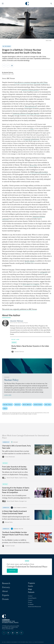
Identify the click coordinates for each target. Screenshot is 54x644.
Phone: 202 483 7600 (8, 629)
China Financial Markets (20, 508)
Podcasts (31, 592)
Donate (5, 599)
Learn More (8, 395)
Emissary (16, 442)
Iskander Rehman (8, 72)
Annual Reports (32, 598)
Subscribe (12, 571)
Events (30, 586)
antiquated (44, 272)
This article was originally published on (19, 309)
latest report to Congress (31, 284)
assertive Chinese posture (30, 90)
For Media (31, 604)
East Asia (48, 404)
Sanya (32, 129)
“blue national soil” (31, 106)
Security (17, 404)
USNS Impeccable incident (39, 172)
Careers (30, 600)
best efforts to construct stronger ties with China (31, 82)
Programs (31, 583)
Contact (30, 596)
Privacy (30, 602)
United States (38, 404)
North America (27, 404)
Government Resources (34, 607)
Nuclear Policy (8, 404)
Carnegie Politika (18, 529)
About (5, 591)
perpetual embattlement (32, 139)
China (5, 408)
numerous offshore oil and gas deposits (26, 113)
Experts (6, 595)
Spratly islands (30, 261)
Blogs (30, 589)
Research (6, 583)
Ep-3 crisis (33, 165)
